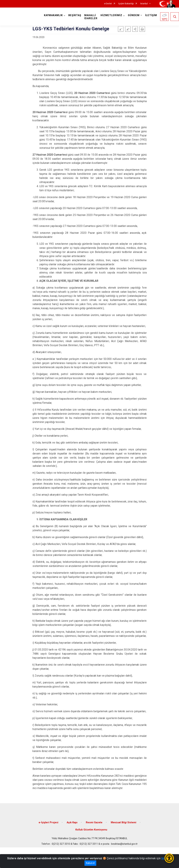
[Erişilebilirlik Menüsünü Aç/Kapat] (169, 858)
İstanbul (144, 4)
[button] (135, 29)
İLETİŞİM (151, 15)
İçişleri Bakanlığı (126, 4)
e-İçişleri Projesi (48, 823)
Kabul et (90, 863)
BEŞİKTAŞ (75, 15)
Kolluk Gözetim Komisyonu (91, 830)
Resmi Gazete (94, 823)
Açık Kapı (72, 823)
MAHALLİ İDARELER (91, 17)
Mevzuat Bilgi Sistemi (124, 823)
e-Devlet (108, 4)
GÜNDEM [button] (134, 15)
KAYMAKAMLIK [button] (53, 15)
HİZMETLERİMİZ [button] (111, 15)
